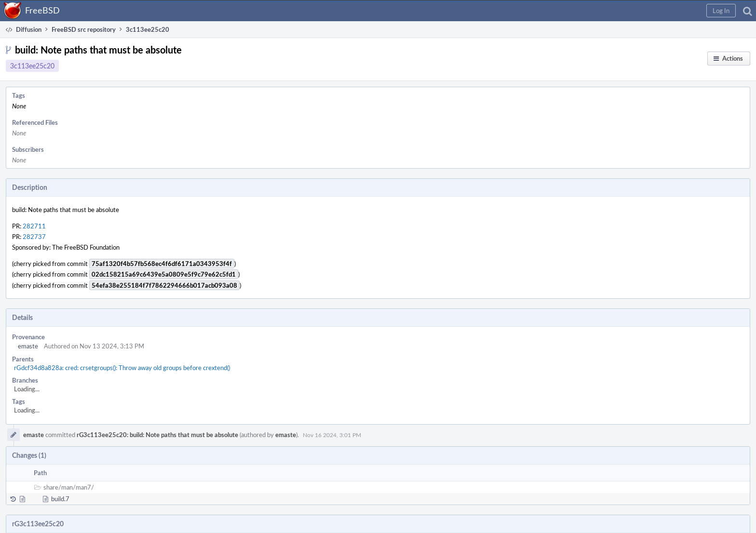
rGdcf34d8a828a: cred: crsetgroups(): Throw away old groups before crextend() (122, 368)
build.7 (60, 499)
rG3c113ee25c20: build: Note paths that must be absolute (157, 435)
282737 (34, 237)
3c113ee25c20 (32, 66)
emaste (28, 346)
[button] (721, 11)
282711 (34, 226)
